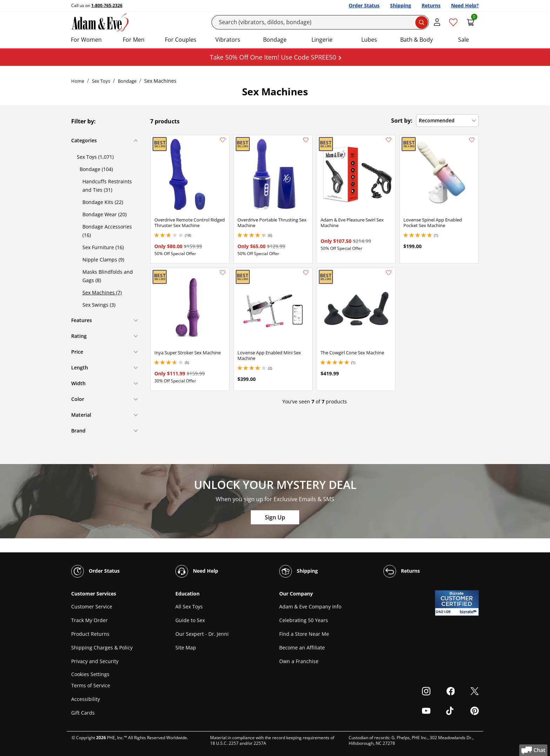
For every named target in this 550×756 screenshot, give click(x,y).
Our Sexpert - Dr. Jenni (202, 634)
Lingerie (322, 40)
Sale (464, 40)
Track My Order (89, 620)
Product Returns (90, 634)
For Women (86, 40)
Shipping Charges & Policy (102, 648)
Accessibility (86, 699)
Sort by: (402, 121)
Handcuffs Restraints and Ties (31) (107, 186)
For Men (134, 40)
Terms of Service (91, 685)
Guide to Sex (190, 620)
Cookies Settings (90, 674)
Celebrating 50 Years (304, 620)
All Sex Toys (189, 607)
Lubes (369, 40)
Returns (431, 5)
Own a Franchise (299, 661)
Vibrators (228, 40)
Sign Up (275, 517)
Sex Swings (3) (99, 305)
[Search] (320, 22)
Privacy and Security (95, 661)
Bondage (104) (96, 169)
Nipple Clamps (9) (103, 260)
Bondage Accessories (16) (107, 231)
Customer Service (92, 607)
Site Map (186, 648)
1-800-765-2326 (107, 5)
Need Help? (465, 5)
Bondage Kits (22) (103, 202)
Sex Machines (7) (102, 292)
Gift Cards (83, 713)
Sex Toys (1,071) (95, 157)
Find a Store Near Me (304, 634)
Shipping (401, 5)
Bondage (275, 40)
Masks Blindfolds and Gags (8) (108, 276)
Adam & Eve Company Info (310, 607)
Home (78, 81)
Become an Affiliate (302, 648)
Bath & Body (417, 40)
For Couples (181, 40)
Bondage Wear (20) (105, 214)
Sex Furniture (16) (103, 247)
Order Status (364, 5)
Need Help (197, 571)
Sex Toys (101, 81)
